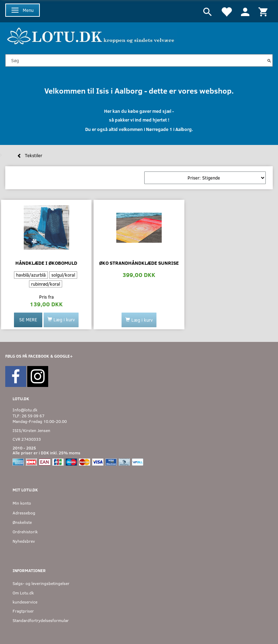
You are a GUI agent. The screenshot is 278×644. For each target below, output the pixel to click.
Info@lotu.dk (25, 410)
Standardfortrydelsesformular (41, 620)
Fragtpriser (23, 611)
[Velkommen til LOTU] (91, 35)
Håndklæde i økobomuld (46, 263)
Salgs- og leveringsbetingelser (41, 583)
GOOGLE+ (63, 356)
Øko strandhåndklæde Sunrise (139, 263)
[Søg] (269, 60)
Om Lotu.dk (23, 593)
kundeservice (25, 602)
